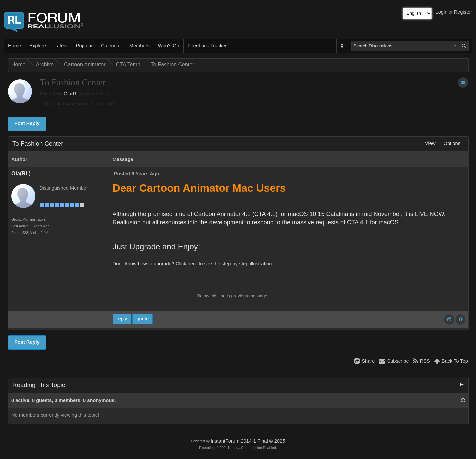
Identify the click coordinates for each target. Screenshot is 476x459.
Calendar (111, 46)
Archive (45, 64)
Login (442, 12)
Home (14, 46)
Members (139, 46)
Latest (61, 46)
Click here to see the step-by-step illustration (224, 264)
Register (463, 12)
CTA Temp (128, 64)
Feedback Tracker (207, 46)
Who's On (169, 46)
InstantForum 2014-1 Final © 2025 (248, 441)
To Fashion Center (172, 64)
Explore (38, 46)
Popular (84, 46)
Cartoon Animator (85, 64)
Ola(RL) (72, 94)
